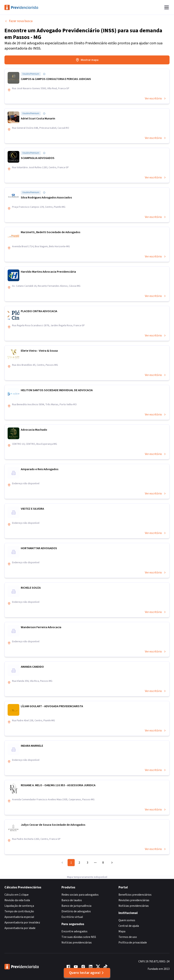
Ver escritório (156, 98)
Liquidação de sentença (19, 906)
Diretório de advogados (76, 911)
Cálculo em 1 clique (17, 895)
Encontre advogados (74, 931)
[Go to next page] (111, 863)
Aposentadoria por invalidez (22, 923)
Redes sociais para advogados (80, 895)
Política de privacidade (133, 943)
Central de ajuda (129, 926)
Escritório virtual (72, 917)
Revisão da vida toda (17, 900)
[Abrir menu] (167, 7)
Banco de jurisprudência (76, 906)
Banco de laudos (72, 900)
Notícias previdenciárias (77, 943)
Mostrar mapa (87, 60)
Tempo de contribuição (19, 911)
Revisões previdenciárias (134, 900)
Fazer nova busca (18, 21)
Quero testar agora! (87, 973)
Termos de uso (128, 937)
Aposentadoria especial (19, 917)
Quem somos (127, 920)
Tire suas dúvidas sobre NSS (79, 937)
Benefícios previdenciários (135, 895)
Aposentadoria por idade (20, 928)
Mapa (122, 931)
